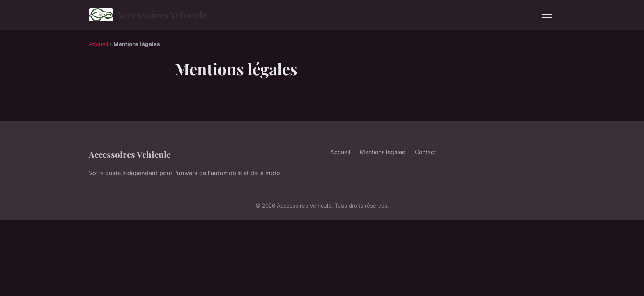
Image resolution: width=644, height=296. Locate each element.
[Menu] (547, 15)
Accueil (98, 44)
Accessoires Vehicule (148, 15)
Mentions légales (382, 152)
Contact (425, 152)
